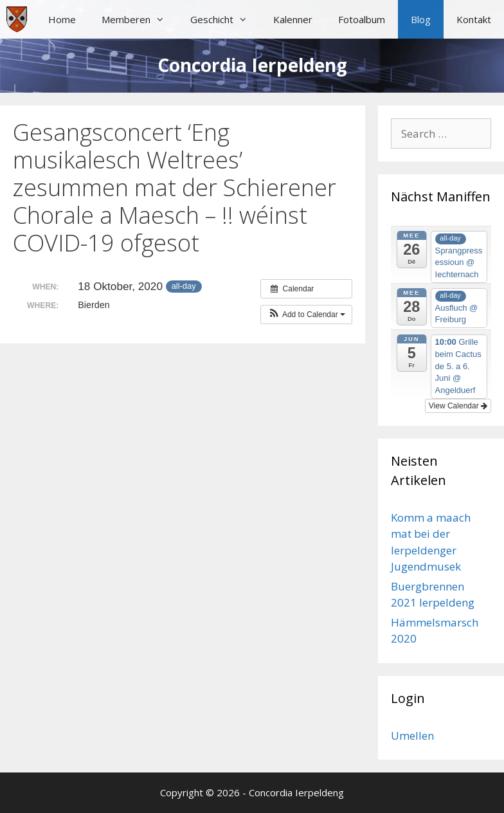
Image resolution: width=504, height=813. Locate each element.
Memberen (139, 19)
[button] (306, 315)
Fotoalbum (362, 19)
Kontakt (474, 19)
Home (62, 19)
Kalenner (293, 19)
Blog (421, 19)
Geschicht (225, 19)
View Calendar (458, 406)
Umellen (412, 735)
